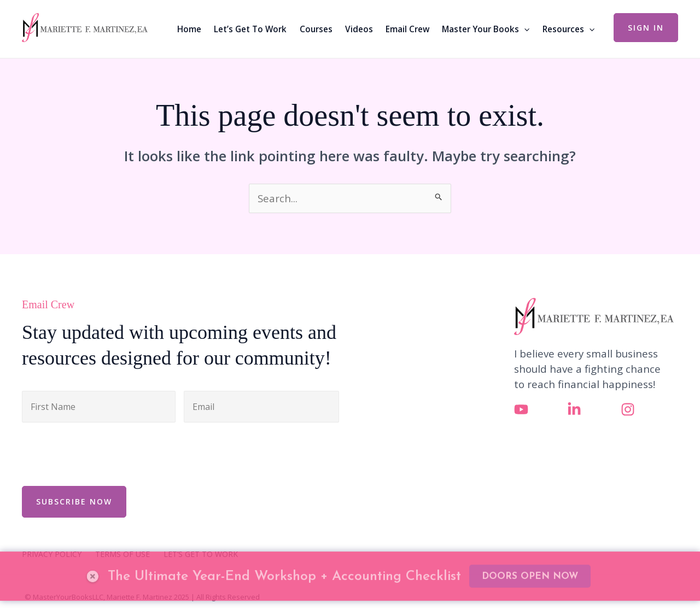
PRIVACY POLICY (52, 554)
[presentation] (105, 453)
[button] (524, 29)
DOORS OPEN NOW (530, 552)
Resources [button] (568, 29)
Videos (359, 29)
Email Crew (407, 29)
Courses (316, 29)
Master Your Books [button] (486, 29)
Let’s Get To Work (250, 29)
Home (189, 29)
